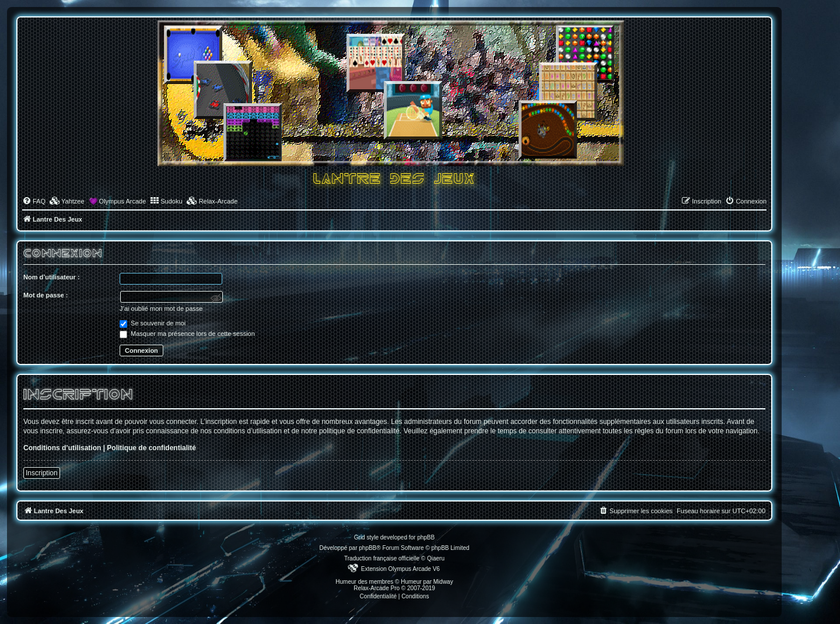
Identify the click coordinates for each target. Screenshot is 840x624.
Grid (360, 537)
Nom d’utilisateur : (52, 277)
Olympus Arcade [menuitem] (123, 201)
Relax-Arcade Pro (377, 588)
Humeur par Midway (427, 582)
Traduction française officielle (382, 558)
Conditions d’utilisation (62, 448)
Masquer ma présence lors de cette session (187, 334)
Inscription (42, 473)
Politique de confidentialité (151, 448)
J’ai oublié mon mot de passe (161, 309)
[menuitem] (34, 201)
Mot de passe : (45, 295)
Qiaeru (436, 558)
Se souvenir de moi (153, 323)
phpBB (367, 548)
